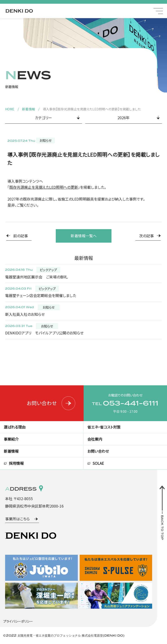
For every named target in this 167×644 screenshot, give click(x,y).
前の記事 (21, 236)
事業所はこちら (17, 519)
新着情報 (29, 109)
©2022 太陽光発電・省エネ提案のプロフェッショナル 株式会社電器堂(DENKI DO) (64, 635)
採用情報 (16, 463)
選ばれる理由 (15, 427)
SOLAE (98, 463)
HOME (10, 109)
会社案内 (95, 439)
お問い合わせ (51, 403)
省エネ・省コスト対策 (104, 427)
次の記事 (146, 236)
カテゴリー (43, 118)
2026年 (124, 118)
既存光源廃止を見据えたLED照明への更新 (44, 187)
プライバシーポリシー (18, 621)
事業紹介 (11, 439)
